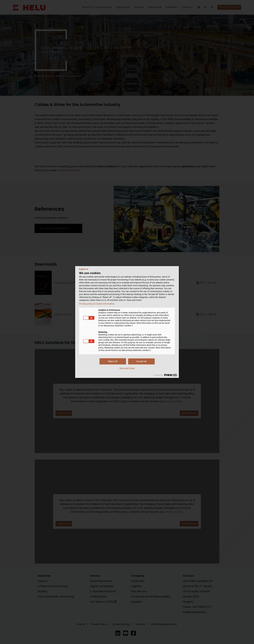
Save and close (127, 368)
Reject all (113, 361)
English (84, 269)
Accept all (141, 361)
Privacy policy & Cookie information (97, 304)
